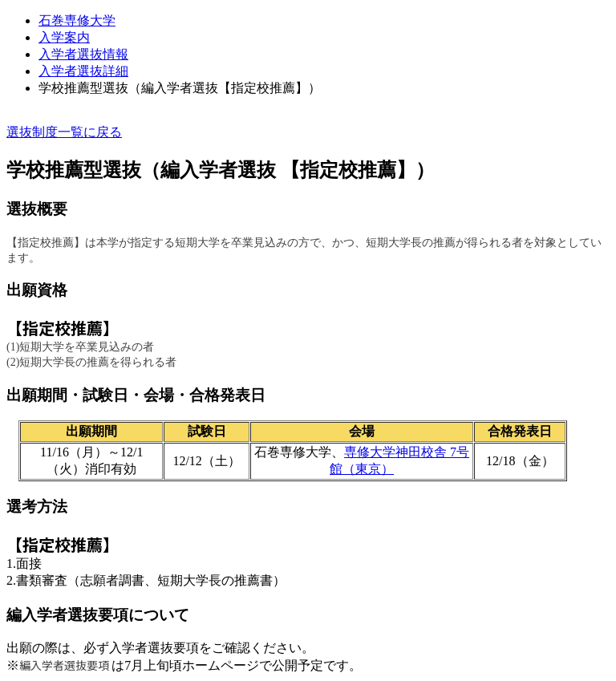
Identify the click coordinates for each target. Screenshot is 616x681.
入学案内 (64, 37)
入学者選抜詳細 (83, 71)
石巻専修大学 (77, 20)
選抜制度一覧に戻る (64, 132)
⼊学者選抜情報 (83, 54)
